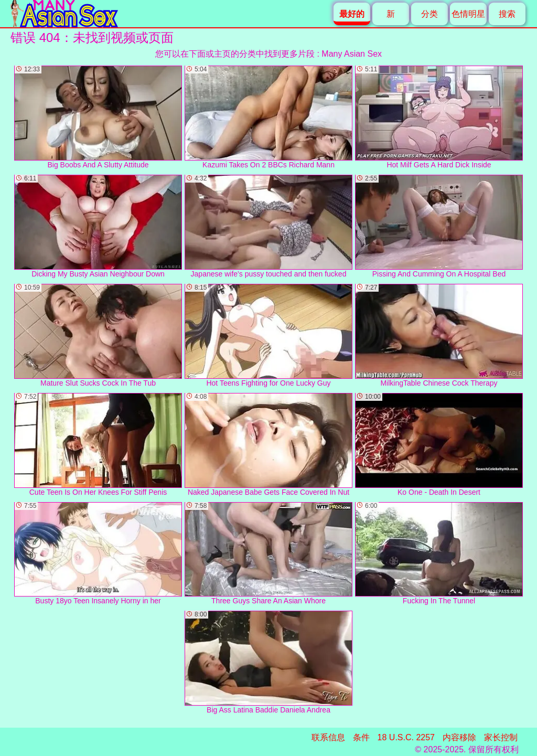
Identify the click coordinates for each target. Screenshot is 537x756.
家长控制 (501, 737)
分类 (429, 14)
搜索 (507, 14)
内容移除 (459, 737)
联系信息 (328, 737)
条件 (361, 737)
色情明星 (468, 14)
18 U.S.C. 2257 (406, 737)
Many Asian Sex (352, 54)
